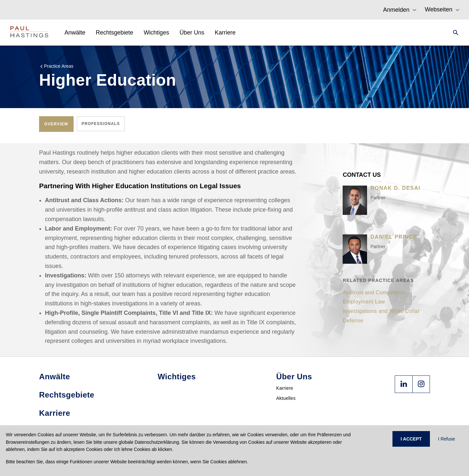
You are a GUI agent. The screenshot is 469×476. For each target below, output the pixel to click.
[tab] (56, 124)
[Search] (454, 33)
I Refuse (447, 439)
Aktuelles (286, 398)
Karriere (285, 388)
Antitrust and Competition (374, 293)
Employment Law (364, 302)
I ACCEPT (411, 439)
